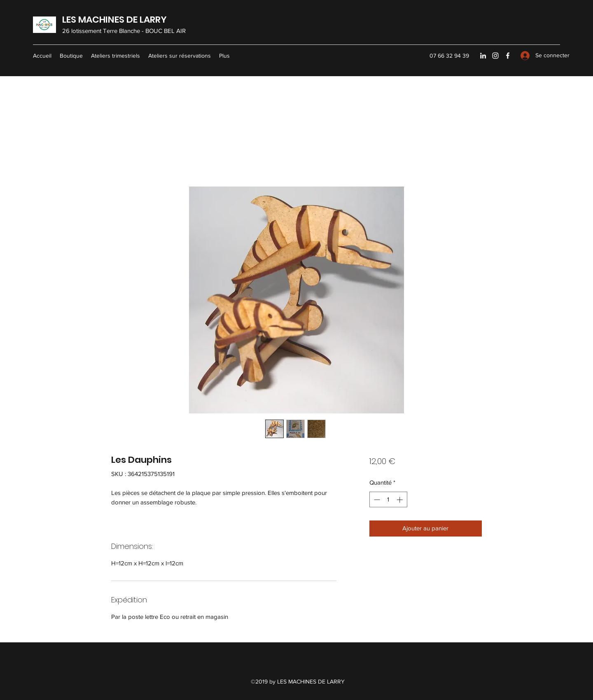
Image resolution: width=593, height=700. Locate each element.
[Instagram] (495, 56)
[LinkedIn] (483, 56)
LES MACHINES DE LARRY (114, 20)
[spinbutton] (388, 500)
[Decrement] (376, 500)
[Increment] (400, 500)
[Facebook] (508, 56)
